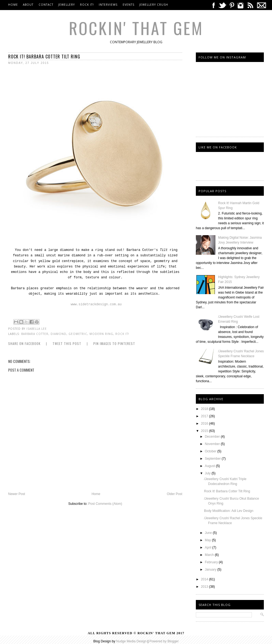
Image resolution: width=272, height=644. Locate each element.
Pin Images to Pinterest (114, 343)
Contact (46, 5)
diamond (58, 334)
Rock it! (122, 334)
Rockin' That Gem (136, 28)
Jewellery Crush (154, 5)
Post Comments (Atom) (105, 504)
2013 (205, 587)
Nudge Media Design (131, 641)
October (211, 451)
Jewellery (67, 5)
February (212, 562)
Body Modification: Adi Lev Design (229, 511)
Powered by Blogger (164, 641)
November (213, 444)
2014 (205, 579)
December (213, 437)
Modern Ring (101, 334)
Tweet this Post (67, 343)
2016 (205, 424)
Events (129, 5)
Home (13, 5)
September (213, 459)
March (210, 555)
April (208, 547)
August (210, 466)
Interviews (108, 5)
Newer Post (17, 494)
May (208, 540)
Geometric (78, 334)
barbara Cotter (35, 334)
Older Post (174, 494)
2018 (205, 409)
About (28, 5)
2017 (205, 416)
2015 (205, 431)
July (208, 473)
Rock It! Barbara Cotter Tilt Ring (227, 491)
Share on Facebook (24, 343)
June (209, 533)
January (211, 570)
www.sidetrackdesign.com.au (96, 304)
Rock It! (87, 5)
